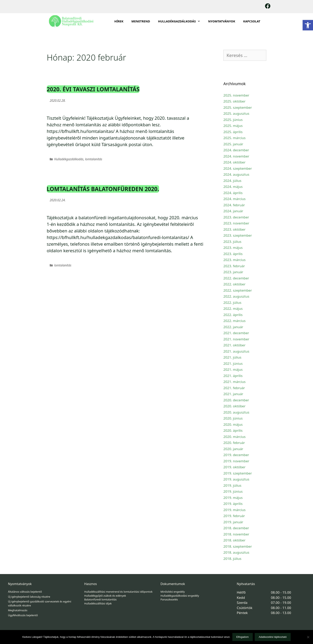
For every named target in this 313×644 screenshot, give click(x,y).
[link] (308, 25)
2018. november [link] (236, 534)
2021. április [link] (233, 376)
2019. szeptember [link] (238, 473)
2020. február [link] (234, 443)
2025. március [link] (234, 138)
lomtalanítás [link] (94, 159)
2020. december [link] (236, 400)
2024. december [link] (236, 150)
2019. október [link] (234, 467)
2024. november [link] (236, 156)
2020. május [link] (233, 424)
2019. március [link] (234, 510)
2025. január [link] (233, 144)
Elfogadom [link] (243, 637)
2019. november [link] (236, 461)
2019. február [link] (234, 516)
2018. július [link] (232, 559)
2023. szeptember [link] (238, 235)
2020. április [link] (233, 430)
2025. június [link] (233, 120)
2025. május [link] (233, 126)
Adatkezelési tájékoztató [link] (273, 637)
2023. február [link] (234, 266)
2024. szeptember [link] (238, 168)
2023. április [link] (233, 254)
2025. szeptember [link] (238, 107)
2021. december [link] (236, 333)
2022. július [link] (232, 303)
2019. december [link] (236, 455)
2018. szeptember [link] (238, 546)
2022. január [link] (233, 327)
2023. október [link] (234, 229)
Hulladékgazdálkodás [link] (69, 159)
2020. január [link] (233, 449)
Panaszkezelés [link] (169, 599)
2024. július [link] (232, 181)
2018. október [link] (234, 540)
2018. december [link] (236, 528)
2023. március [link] (234, 260)
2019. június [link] (233, 491)
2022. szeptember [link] (238, 290)
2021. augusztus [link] (236, 351)
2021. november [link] (236, 339)
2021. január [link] (233, 394)
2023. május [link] (233, 248)
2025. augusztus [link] (236, 113)
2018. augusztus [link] (236, 552)
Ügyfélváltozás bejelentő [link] (23, 615)
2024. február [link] (234, 205)
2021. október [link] (234, 345)
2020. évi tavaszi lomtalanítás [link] (93, 89)
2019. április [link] (233, 504)
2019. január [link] (233, 522)
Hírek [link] (119, 21)
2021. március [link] (234, 382)
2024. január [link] (233, 211)
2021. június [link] (233, 363)
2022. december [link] (236, 278)
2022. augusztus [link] (236, 296)
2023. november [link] (236, 223)
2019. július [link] (232, 485)
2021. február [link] (234, 388)
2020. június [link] (233, 418)
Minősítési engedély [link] (173, 592)
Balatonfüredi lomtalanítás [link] (100, 599)
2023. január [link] (233, 272)
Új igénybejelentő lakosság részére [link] (29, 597)
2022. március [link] (234, 321)
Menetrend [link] (141, 21)
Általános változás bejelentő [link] (25, 592)
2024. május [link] (233, 187)
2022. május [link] (233, 309)
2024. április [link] (233, 193)
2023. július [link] (232, 242)
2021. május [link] (233, 369)
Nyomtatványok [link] (222, 21)
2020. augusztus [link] (236, 412)
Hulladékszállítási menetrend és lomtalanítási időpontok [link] (118, 592)
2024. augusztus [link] (236, 174)
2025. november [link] (236, 95)
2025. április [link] (233, 132)
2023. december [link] (236, 217)
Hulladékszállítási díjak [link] (98, 603)
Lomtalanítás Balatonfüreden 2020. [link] (103, 189)
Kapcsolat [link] (252, 21)
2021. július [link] (232, 357)
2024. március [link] (234, 199)
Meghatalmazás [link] (18, 610)
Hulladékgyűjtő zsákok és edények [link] (105, 596)
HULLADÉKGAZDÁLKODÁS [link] (181, 21)
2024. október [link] (234, 162)
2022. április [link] (233, 315)
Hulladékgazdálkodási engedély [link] (180, 596)
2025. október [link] (234, 101)
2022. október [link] (234, 284)
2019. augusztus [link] (236, 479)
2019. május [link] (233, 498)
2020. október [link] (234, 406)
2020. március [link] (234, 437)
